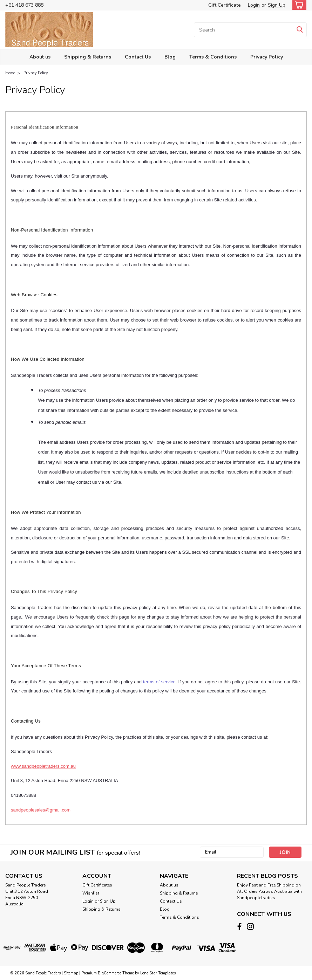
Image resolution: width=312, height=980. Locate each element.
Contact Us (138, 57)
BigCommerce (110, 973)
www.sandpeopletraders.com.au (43, 766)
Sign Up (277, 5)
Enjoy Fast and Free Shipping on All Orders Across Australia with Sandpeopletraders (269, 891)
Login (254, 5)
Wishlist (91, 893)
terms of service (159, 682)
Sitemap (71, 973)
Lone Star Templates (158, 973)
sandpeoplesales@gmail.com (41, 810)
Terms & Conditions (213, 57)
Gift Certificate (225, 5)
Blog (170, 57)
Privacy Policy (267, 57)
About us (40, 57)
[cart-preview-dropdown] (298, 5)
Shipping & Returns (88, 57)
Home (10, 73)
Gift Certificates (97, 885)
